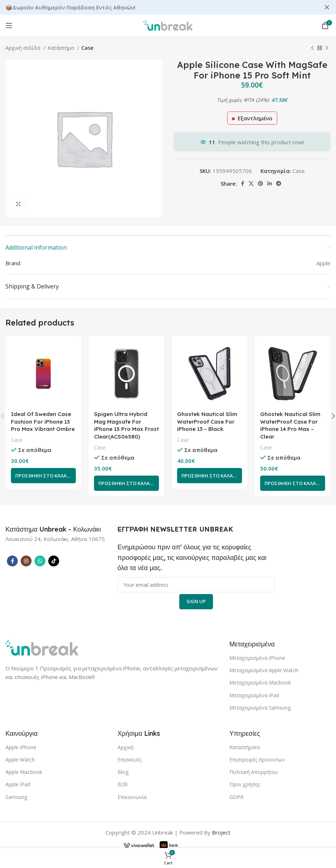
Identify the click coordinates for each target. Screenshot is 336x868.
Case (87, 47)
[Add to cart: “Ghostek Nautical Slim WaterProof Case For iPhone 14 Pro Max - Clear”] (293, 483)
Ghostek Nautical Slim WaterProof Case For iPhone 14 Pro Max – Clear (290, 425)
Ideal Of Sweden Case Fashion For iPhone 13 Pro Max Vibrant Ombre (43, 422)
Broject (221, 832)
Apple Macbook (24, 772)
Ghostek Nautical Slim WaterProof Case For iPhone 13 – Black (207, 422)
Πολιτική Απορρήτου (254, 772)
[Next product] (327, 48)
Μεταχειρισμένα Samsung (260, 708)
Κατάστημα (62, 47)
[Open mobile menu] (9, 25)
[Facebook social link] (243, 183)
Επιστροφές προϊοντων (257, 760)
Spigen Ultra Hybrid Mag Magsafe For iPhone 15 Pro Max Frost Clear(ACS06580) (126, 425)
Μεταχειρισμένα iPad (254, 695)
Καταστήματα (245, 747)
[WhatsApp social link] (40, 561)
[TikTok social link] (54, 561)
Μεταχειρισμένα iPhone (257, 658)
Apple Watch (20, 760)
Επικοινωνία (132, 797)
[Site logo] (168, 24)
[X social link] (251, 183)
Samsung (16, 797)
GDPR (236, 797)
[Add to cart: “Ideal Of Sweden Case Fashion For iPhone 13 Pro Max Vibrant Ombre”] (43, 476)
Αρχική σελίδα (24, 47)
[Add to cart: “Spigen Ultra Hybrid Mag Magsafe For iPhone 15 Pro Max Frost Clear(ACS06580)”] (126, 483)
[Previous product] (312, 48)
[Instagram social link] (26, 561)
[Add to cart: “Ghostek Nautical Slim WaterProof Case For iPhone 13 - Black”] (210, 476)
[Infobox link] (53, 529)
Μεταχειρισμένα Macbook (260, 683)
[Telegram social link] (279, 183)
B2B (123, 785)
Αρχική (126, 747)
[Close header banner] (327, 7)
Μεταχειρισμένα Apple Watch (264, 671)
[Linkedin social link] (270, 183)
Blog (123, 772)
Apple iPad (18, 785)
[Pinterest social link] (261, 183)
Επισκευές (130, 760)
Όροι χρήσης (245, 785)
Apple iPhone (21, 747)
